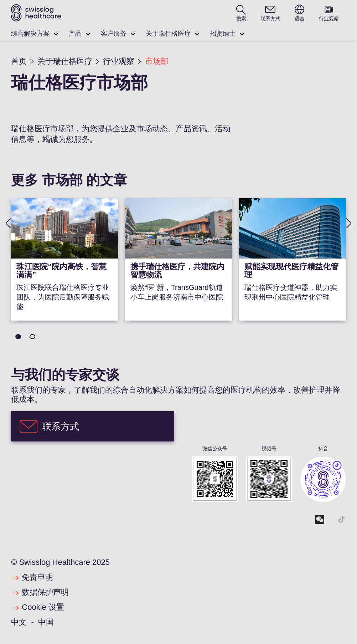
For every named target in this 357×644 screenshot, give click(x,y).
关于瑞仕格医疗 (168, 34)
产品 (75, 34)
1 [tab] (18, 337)
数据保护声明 (45, 592)
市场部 (157, 61)
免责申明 (37, 577)
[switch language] (300, 13)
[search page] (241, 13)
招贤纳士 (223, 34)
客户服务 (114, 34)
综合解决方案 (30, 34)
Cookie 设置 (43, 607)
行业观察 (119, 61)
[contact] (270, 13)
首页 (19, 61)
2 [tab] (32, 337)
